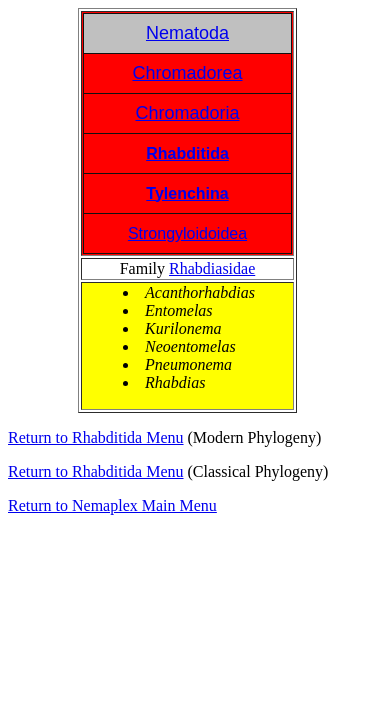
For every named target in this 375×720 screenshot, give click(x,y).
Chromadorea (187, 73)
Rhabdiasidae (212, 268)
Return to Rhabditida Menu (96, 437)
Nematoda (187, 33)
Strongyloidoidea (187, 233)
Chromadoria (187, 113)
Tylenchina (187, 193)
